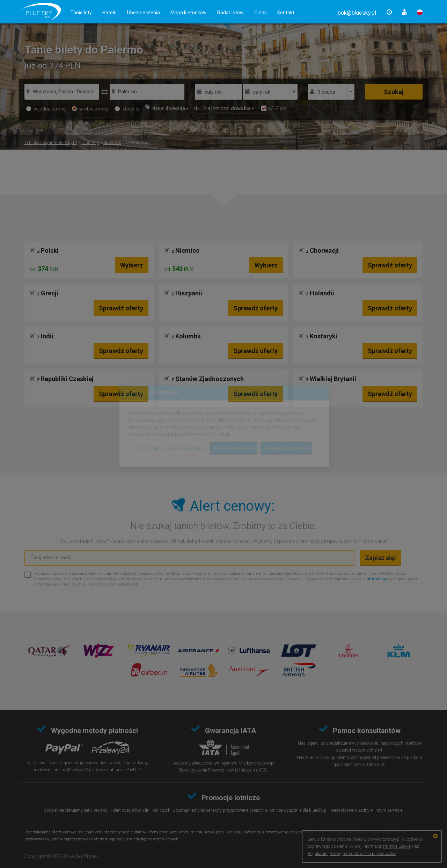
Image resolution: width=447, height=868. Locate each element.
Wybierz (132, 265)
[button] (357, 13)
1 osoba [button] (327, 92)
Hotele (109, 13)
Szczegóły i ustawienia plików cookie (363, 854)
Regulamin (318, 854)
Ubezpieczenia (144, 13)
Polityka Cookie (397, 846)
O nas (261, 13)
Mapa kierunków (189, 13)
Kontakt (286, 13)
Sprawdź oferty (390, 265)
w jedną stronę (46, 109)
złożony (127, 109)
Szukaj (394, 92)
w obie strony (90, 109)
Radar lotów (230, 13)
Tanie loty (81, 13)
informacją (376, 579)
